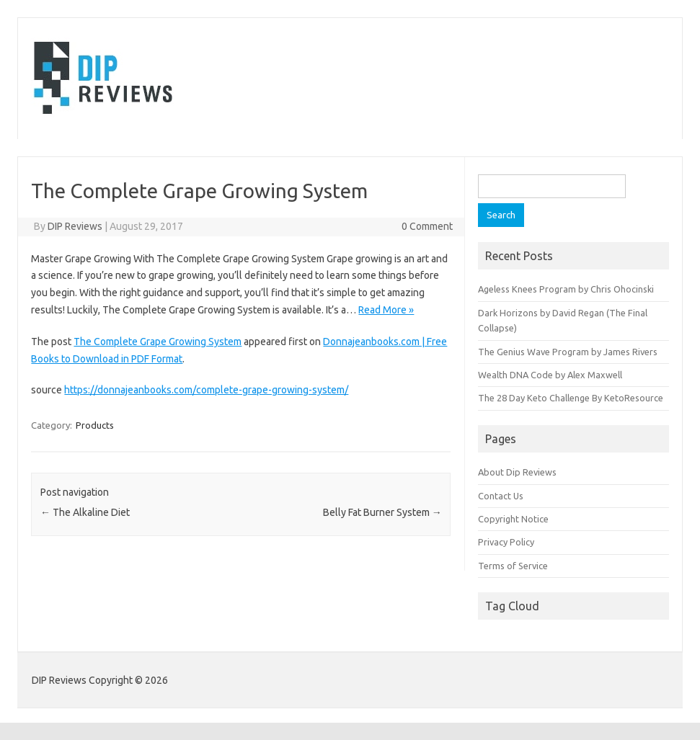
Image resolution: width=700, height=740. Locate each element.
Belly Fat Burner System (382, 512)
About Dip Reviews (517, 472)
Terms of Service (513, 566)
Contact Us (501, 496)
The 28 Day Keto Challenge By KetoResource (571, 398)
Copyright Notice (513, 519)
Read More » (386, 310)
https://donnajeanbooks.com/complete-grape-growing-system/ (206, 390)
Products (95, 425)
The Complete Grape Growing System (158, 342)
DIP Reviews (75, 226)
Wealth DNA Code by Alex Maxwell (550, 375)
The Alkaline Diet (85, 512)
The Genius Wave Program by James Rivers (568, 352)
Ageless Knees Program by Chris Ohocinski (566, 289)
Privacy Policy (506, 542)
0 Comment (427, 226)
